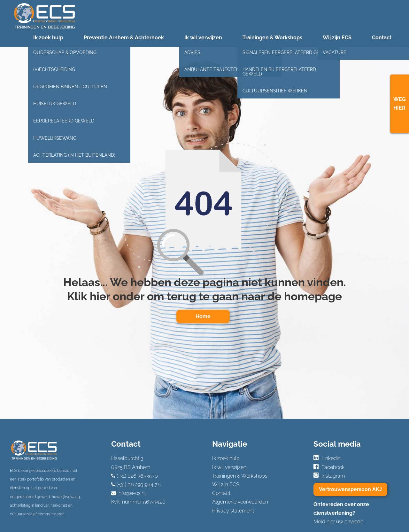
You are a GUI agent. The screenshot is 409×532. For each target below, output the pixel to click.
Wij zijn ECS (337, 38)
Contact (382, 38)
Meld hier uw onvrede (338, 522)
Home (203, 316)
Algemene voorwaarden (240, 502)
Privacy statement (233, 511)
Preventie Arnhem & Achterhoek (124, 38)
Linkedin (331, 458)
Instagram (333, 476)
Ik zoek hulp (48, 38)
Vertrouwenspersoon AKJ (350, 489)
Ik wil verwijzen (203, 38)
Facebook (333, 467)
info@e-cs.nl (132, 493)
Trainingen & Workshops (272, 38)
